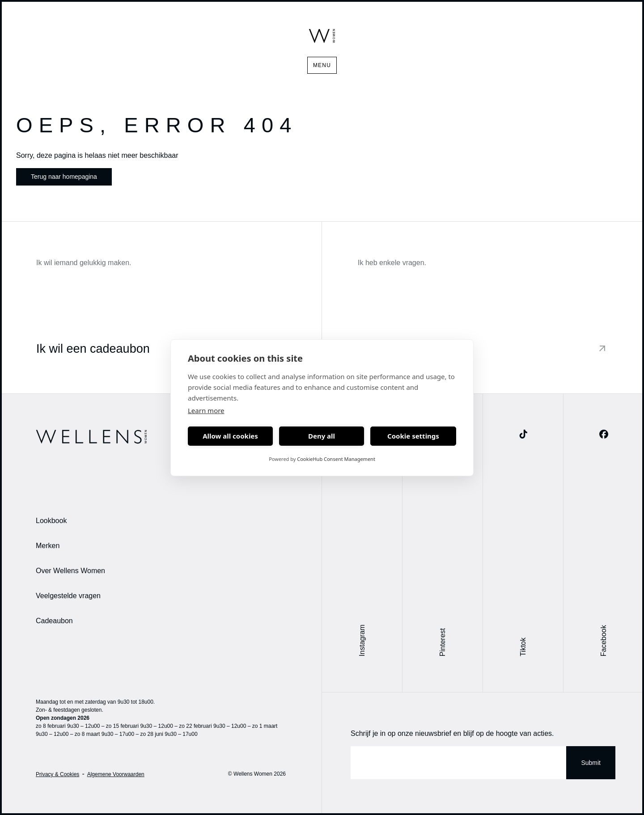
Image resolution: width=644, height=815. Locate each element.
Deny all (322, 436)
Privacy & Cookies (57, 774)
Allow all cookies (230, 436)
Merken (48, 546)
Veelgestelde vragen (68, 596)
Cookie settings (413, 436)
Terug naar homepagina (64, 177)
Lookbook (51, 521)
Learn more (206, 410)
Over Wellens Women (70, 571)
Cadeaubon (54, 621)
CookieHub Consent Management (336, 459)
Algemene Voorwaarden (116, 774)
